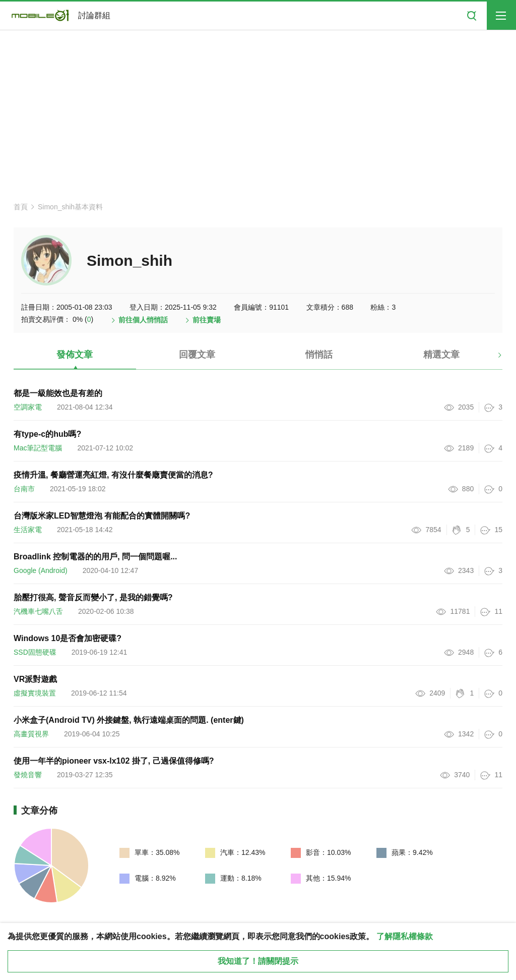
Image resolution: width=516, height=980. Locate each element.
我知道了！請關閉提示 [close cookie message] (258, 961)
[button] (491, 359)
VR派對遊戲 (35, 679)
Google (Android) (41, 570)
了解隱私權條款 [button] (405, 936)
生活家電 (28, 530)
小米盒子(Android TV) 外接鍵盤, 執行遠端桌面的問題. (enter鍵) (129, 720)
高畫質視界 (31, 734)
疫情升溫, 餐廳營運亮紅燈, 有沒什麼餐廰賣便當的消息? (113, 475)
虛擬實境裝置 (35, 693)
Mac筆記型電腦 (38, 448)
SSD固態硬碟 (35, 652)
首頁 (21, 207)
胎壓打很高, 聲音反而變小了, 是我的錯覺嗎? (93, 597)
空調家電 (28, 407)
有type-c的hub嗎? (47, 434)
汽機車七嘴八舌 (38, 611)
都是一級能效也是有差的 (58, 393)
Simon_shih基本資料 (70, 207)
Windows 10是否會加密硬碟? (68, 638)
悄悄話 (319, 355)
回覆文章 (197, 355)
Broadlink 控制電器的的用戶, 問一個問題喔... (95, 557)
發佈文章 (75, 355)
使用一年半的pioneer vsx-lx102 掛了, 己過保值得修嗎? (114, 761)
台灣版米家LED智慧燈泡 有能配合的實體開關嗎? (102, 516)
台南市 (24, 489)
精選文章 (441, 355)
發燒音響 (28, 775)
